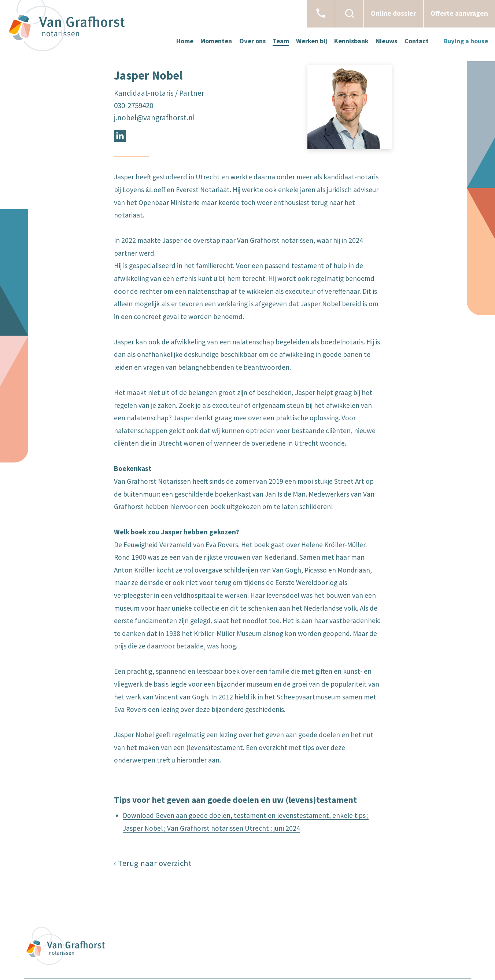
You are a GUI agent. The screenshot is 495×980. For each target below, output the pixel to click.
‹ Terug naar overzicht (153, 863)
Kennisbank (351, 41)
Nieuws (386, 41)
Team (281, 41)
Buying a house (466, 41)
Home (185, 41)
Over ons (252, 41)
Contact (417, 41)
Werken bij (312, 41)
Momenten (216, 41)
